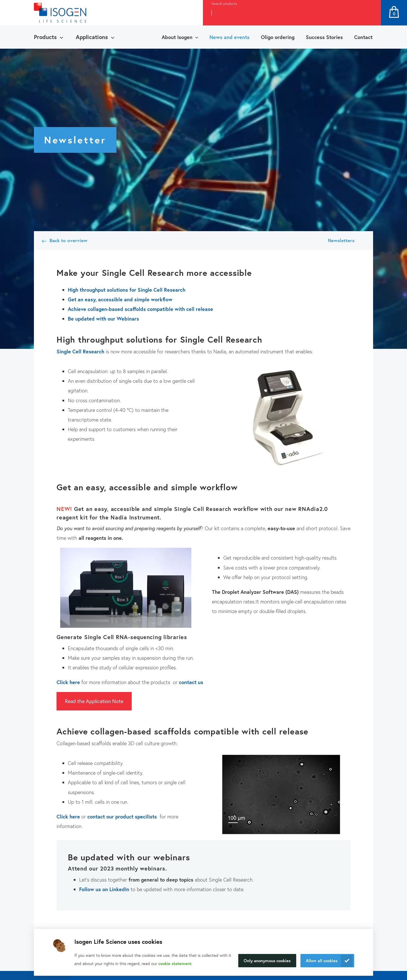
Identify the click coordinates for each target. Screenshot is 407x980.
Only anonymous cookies (267, 960)
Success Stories (324, 37)
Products (45, 37)
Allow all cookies (322, 960)
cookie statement (175, 963)
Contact (363, 37)
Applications (92, 37)
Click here (68, 682)
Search (371, 13)
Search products (224, 4)
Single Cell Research (80, 351)
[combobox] (282, 13)
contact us (191, 682)
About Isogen (177, 37)
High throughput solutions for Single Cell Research (127, 290)
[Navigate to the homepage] (60, 13)
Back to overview (68, 240)
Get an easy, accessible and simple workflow (121, 299)
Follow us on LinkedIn (104, 889)
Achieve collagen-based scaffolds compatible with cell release (141, 309)
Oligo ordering (278, 37)
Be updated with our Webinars (103, 319)
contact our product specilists (122, 816)
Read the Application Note (94, 701)
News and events (230, 37)
